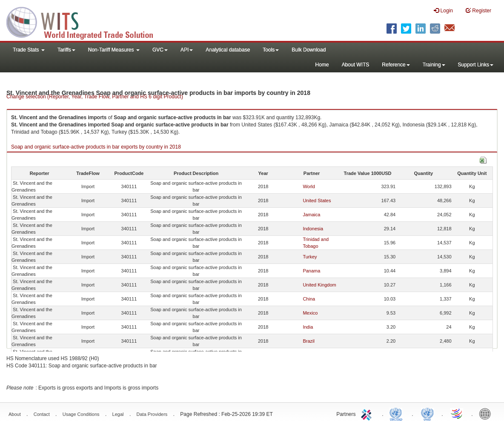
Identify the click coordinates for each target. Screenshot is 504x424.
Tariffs (66, 50)
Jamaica (311, 215)
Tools (271, 50)
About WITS (356, 65)
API (187, 50)
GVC (160, 50)
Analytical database (228, 50)
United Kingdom (319, 285)
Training (434, 65)
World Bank (487, 413)
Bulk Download (309, 50)
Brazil (309, 341)
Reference (396, 65)
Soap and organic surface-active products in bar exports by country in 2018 (96, 147)
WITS (85, 21)
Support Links (476, 65)
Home (322, 65)
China (309, 299)
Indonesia (313, 229)
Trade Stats (29, 50)
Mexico (310, 313)
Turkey (310, 257)
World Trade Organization (457, 413)
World (309, 186)
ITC (368, 413)
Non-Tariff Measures (114, 50)
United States (317, 201)
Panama (311, 271)
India (308, 327)
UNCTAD (398, 413)
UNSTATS (427, 413)
